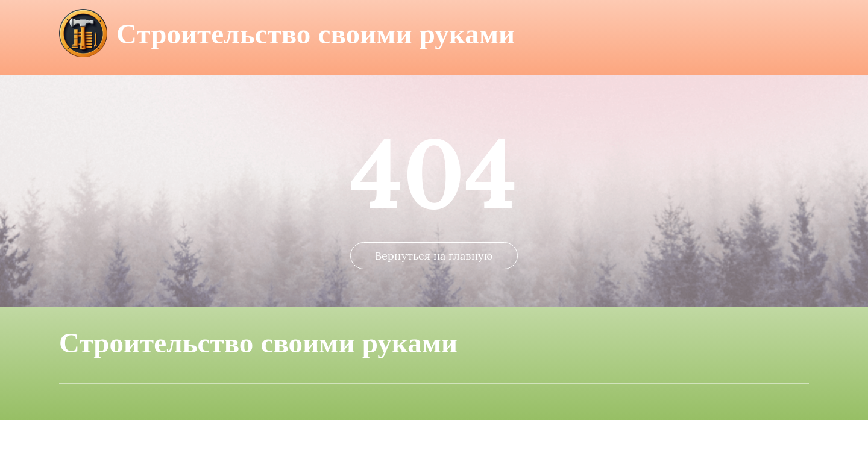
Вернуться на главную (434, 298)
